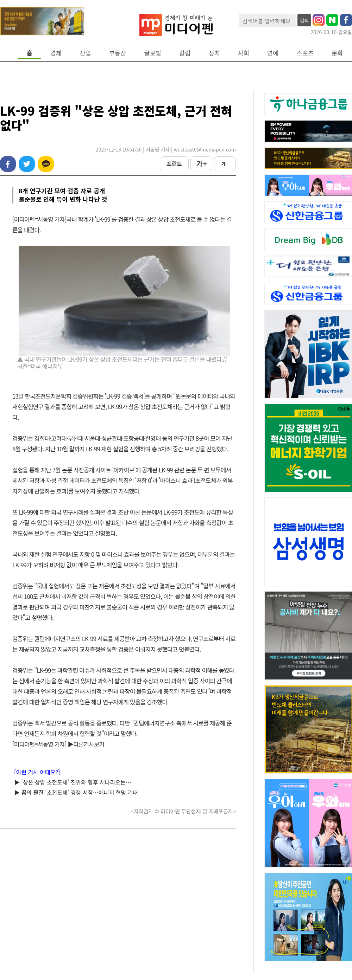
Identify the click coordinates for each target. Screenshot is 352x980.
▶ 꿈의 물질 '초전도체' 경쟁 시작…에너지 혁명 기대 (76, 792)
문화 (337, 53)
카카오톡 (46, 164)
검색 (304, 20)
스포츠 (305, 53)
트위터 (27, 164)
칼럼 (185, 53)
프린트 (174, 163)
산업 (85, 53)
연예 (273, 53)
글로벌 (153, 53)
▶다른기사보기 (86, 744)
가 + (201, 163)
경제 (56, 53)
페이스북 (8, 164)
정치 (214, 53)
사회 (244, 53)
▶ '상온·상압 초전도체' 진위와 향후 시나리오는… (73, 782)
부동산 (118, 53)
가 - (225, 164)
